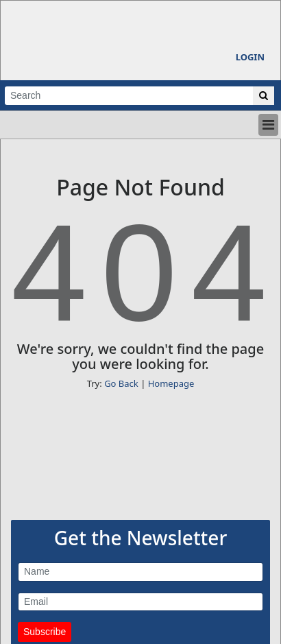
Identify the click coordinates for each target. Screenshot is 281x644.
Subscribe (45, 632)
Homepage (171, 383)
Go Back (121, 383)
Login (250, 57)
